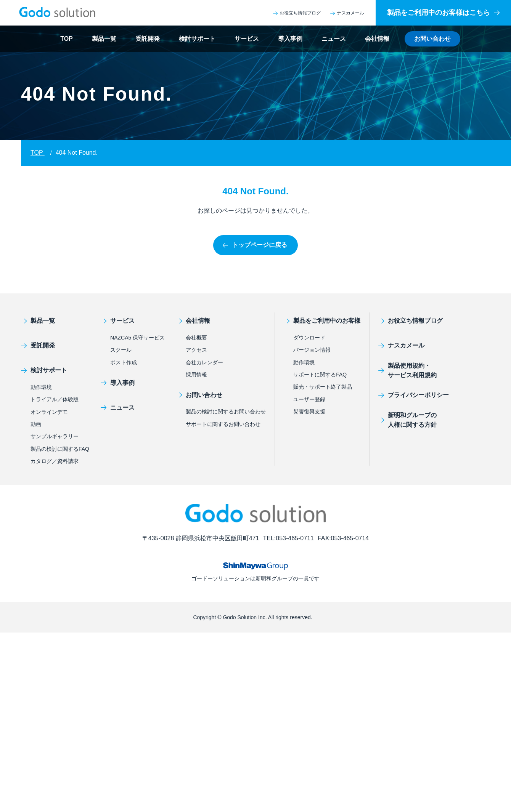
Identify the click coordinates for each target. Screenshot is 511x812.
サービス (247, 39)
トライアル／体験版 (55, 399)
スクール (121, 350)
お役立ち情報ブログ (297, 13)
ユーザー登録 (309, 399)
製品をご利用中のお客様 (322, 321)
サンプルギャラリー (55, 436)
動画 (36, 424)
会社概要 (196, 338)
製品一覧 (104, 39)
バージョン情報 (312, 350)
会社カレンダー (204, 362)
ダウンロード (309, 338)
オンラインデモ (49, 412)
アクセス (196, 350)
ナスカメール (347, 13)
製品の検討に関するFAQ (60, 449)
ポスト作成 (124, 362)
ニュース (334, 39)
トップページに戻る (255, 245)
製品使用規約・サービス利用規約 (407, 371)
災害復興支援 (309, 412)
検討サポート (197, 39)
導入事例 (290, 39)
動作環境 (41, 387)
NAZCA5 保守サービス (137, 338)
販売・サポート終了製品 (323, 387)
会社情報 (377, 39)
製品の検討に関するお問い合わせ (226, 412)
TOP (67, 39)
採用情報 (196, 375)
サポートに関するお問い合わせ (223, 424)
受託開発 (148, 39)
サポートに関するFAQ (320, 375)
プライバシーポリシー (414, 395)
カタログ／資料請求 (55, 461)
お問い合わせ (432, 39)
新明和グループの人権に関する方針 (407, 420)
